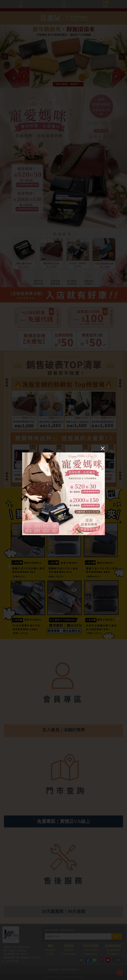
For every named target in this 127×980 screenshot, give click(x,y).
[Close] (103, 448)
